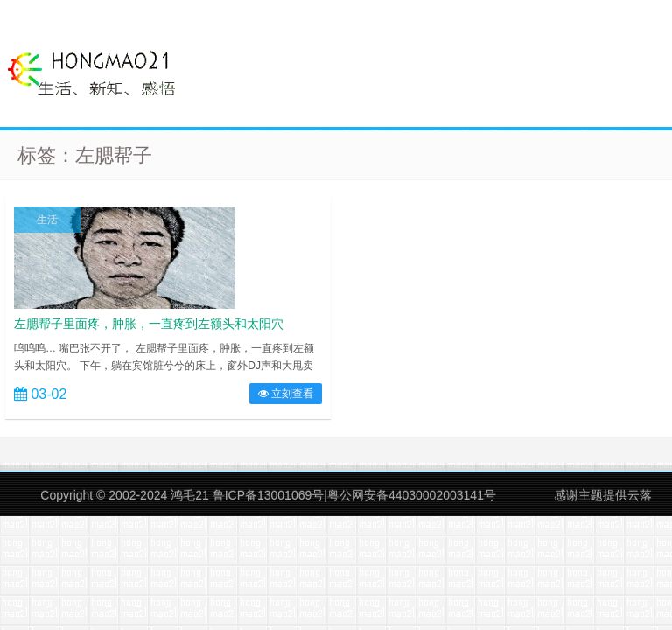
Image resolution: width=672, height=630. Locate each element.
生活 (47, 220)
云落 (640, 495)
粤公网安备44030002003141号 (412, 495)
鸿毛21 (190, 495)
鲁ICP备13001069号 (269, 495)
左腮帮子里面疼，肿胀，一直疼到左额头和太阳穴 (149, 324)
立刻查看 (286, 394)
